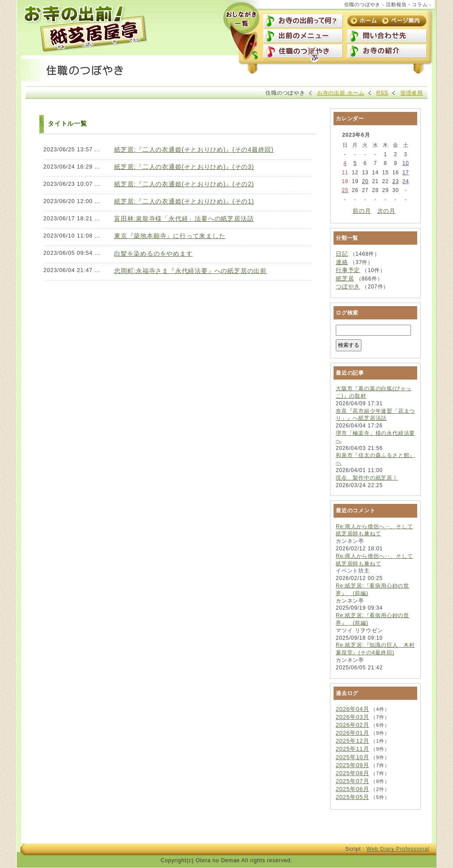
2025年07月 (353, 781)
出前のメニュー (303, 37)
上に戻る (407, 831)
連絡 (342, 262)
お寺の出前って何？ (303, 22)
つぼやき (348, 286)
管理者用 (412, 93)
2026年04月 (353, 709)
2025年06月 (353, 789)
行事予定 (348, 270)
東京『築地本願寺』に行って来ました (170, 236)
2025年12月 (353, 741)
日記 (342, 254)
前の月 (362, 211)
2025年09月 (353, 765)
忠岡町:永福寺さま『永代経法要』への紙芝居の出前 (190, 271)
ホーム (364, 21)
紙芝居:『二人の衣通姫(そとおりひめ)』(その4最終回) (194, 150)
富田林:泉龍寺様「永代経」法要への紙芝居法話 (184, 219)
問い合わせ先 (387, 37)
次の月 (386, 211)
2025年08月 (353, 773)
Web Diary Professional (398, 849)
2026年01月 (353, 733)
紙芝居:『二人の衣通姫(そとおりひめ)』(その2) (184, 184)
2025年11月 (353, 749)
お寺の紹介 (387, 52)
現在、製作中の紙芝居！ (367, 478)
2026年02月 (353, 725)
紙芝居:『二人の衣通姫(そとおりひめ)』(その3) (184, 167)
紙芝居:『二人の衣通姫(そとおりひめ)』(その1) (184, 201)
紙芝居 (345, 278)
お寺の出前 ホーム (341, 93)
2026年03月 (353, 717)
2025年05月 (353, 797)
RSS (382, 93)
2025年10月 (353, 757)
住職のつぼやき (303, 52)
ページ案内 (402, 21)
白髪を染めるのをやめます (154, 253)
